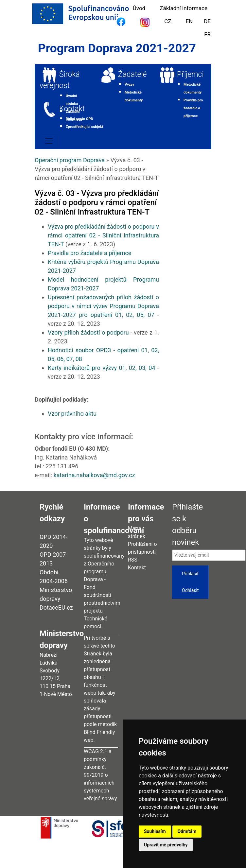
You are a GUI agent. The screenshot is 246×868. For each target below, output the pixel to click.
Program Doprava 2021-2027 (117, 48)
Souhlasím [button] (155, 831)
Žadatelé (132, 74)
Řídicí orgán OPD (79, 119)
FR (207, 34)
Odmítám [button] (187, 831)
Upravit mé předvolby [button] (166, 845)
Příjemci (190, 74)
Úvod (139, 8)
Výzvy (129, 85)
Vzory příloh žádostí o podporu (88, 332)
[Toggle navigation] (49, 141)
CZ (168, 21)
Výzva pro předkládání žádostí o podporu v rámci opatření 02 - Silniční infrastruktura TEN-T (103, 235)
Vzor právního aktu (72, 414)
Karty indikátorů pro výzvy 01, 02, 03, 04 (102, 368)
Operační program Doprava (70, 160)
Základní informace (184, 8)
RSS (133, 560)
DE (207, 21)
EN (189, 21)
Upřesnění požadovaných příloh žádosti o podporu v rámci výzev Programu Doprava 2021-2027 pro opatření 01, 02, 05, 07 (103, 306)
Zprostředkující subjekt (84, 127)
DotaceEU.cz (56, 608)
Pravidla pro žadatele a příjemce (89, 253)
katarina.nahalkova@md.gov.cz (94, 475)
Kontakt (72, 109)
